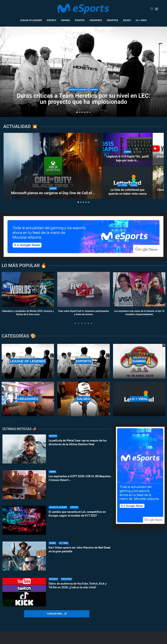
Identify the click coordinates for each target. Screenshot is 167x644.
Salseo (127, 20)
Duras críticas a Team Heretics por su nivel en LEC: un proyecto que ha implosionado (84, 99)
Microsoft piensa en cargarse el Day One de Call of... (53, 193)
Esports (51, 20)
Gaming (65, 20)
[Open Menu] (157, 9)
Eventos (80, 20)
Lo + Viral (141, 20)
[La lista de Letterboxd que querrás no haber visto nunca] (128, 182)
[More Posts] (57, 614)
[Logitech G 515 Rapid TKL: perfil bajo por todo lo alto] (128, 149)
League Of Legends (31, 20)
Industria (112, 20)
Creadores (96, 20)
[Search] (152, 9)
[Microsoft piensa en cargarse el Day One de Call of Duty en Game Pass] (53, 166)
